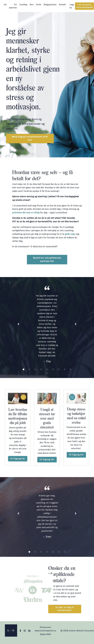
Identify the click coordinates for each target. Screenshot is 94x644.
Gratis (39, 4)
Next (76, 325)
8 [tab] (65, 370)
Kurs (32, 4)
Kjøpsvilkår (46, 638)
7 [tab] (59, 370)
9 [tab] (70, 370)
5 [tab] (47, 370)
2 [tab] (29, 370)
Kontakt (62, 4)
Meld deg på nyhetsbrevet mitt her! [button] (30, 138)
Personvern (45, 631)
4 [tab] (41, 370)
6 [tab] (53, 370)
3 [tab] (35, 370)
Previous (18, 325)
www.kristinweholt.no (45, 634)
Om (5, 4)
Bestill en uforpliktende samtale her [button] (47, 260)
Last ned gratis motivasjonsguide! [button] (84, 6)
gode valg (70, 234)
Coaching (23, 4)
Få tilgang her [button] (18, 461)
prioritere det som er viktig (26, 213)
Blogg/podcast (50, 4)
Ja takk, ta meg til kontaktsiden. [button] (65, 613)
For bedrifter (13, 6)
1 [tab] (23, 370)
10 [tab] (47, 374)
